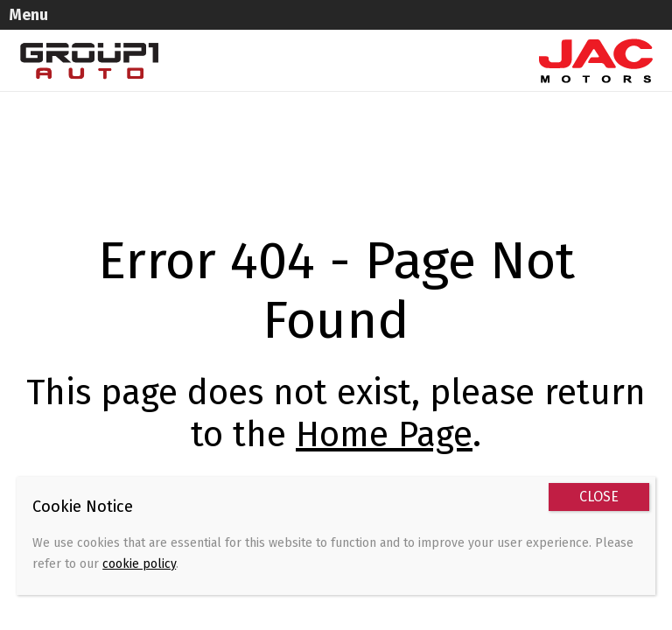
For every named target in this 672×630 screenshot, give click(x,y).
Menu (28, 15)
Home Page (384, 435)
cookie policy (139, 564)
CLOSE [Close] (599, 497)
